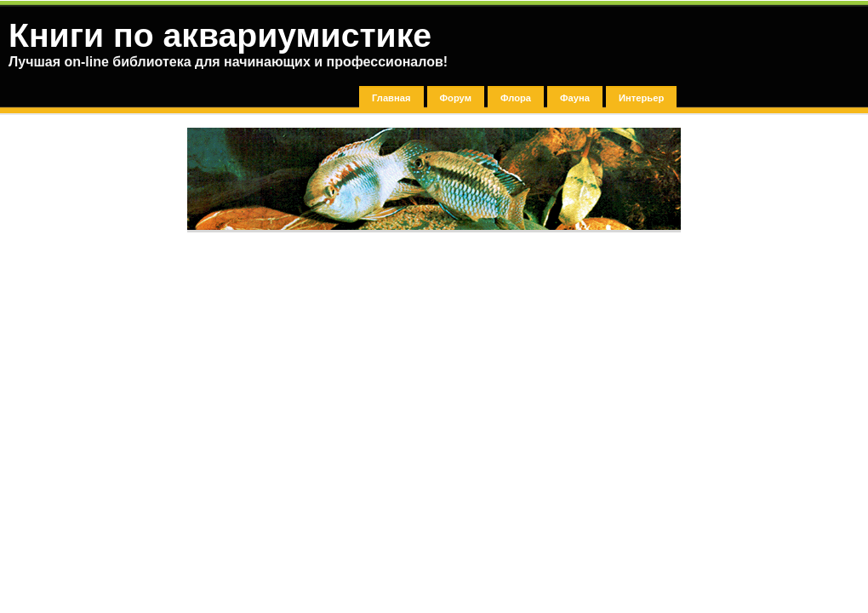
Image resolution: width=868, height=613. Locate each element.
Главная (391, 98)
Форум (456, 98)
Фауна (575, 98)
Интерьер (641, 98)
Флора (516, 98)
